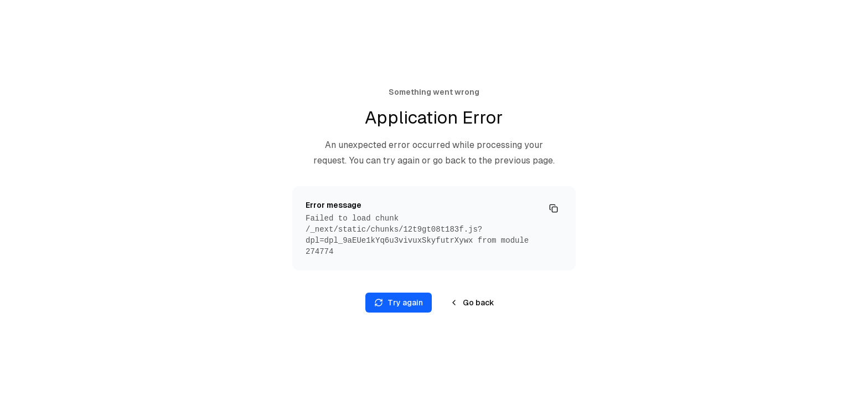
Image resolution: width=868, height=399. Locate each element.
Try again (399, 303)
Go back (472, 303)
